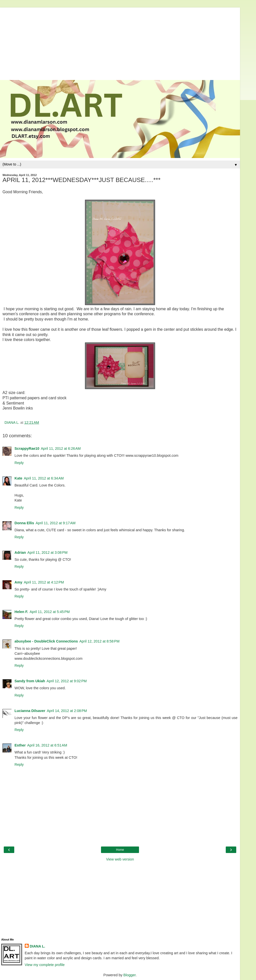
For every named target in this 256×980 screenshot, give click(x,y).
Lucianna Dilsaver (30, 711)
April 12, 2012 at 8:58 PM (99, 641)
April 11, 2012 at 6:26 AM (61, 448)
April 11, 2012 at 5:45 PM (49, 612)
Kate (18, 478)
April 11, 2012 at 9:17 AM (55, 523)
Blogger (130, 975)
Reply (19, 463)
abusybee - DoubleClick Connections (46, 641)
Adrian (20, 552)
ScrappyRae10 (27, 448)
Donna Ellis (24, 523)
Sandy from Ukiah (30, 681)
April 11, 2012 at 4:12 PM (44, 582)
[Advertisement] (120, 42)
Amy (18, 582)
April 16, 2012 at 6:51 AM (47, 745)
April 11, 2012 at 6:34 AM (44, 478)
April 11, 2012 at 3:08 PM (47, 552)
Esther (20, 745)
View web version (120, 859)
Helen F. (21, 612)
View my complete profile (45, 965)
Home (120, 850)
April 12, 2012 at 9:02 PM (66, 681)
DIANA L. (37, 946)
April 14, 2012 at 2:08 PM (67, 711)
